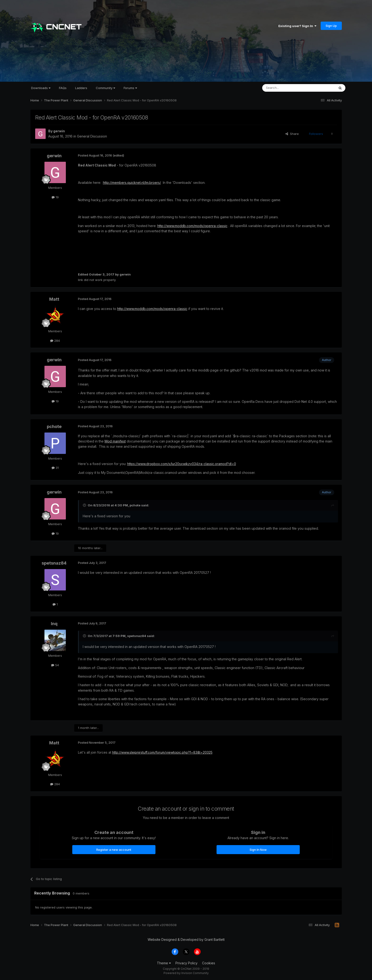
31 (55, 468)
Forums (130, 88)
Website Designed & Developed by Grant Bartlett (186, 940)
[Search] (286, 88)
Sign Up (331, 26)
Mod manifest (115, 441)
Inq (54, 624)
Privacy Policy (186, 963)
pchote (54, 426)
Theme (164, 963)
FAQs (63, 88)
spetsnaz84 (54, 563)
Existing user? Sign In (297, 26)
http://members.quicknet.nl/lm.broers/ (132, 183)
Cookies (209, 963)
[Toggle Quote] (85, 505)
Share (292, 134)
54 (55, 665)
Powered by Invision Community (186, 973)
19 (55, 197)
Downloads (41, 88)
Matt (54, 299)
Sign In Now (258, 850)
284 (55, 341)
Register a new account (114, 850)
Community (105, 88)
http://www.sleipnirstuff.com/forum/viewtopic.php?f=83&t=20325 (162, 752)
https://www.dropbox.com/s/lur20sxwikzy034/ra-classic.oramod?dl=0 (182, 464)
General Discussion (92, 136)
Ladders (81, 88)
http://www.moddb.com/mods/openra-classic (192, 226)
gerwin (59, 131)
